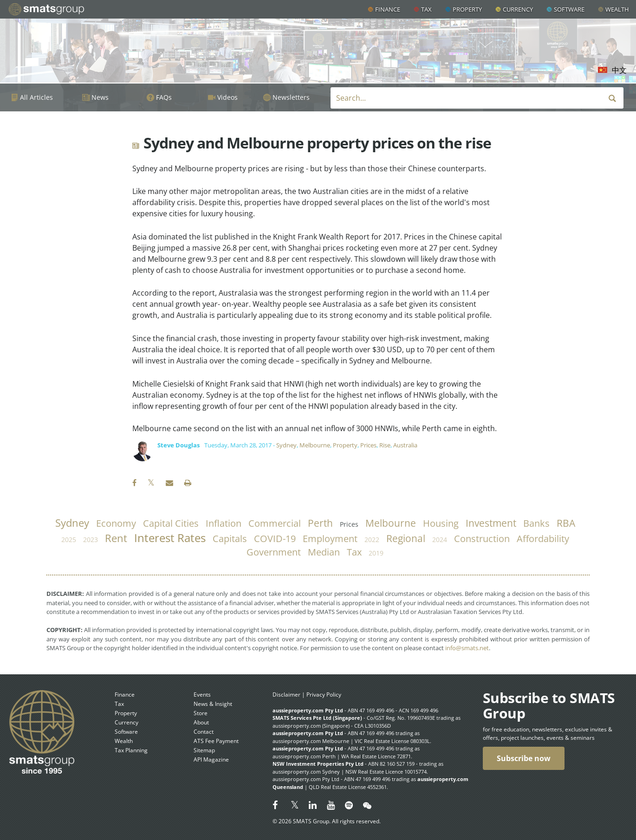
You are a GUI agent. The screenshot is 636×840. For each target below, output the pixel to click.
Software (569, 9)
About (201, 722)
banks (536, 523)
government (274, 552)
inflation (224, 523)
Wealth (617, 9)
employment (330, 539)
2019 (376, 553)
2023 (91, 540)
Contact (204, 732)
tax (354, 552)
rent (116, 538)
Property (467, 9)
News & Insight (213, 704)
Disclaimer (286, 695)
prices (349, 524)
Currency (518, 9)
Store (201, 713)
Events (202, 695)
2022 (372, 540)
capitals (230, 539)
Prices (368, 445)
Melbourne (315, 445)
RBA (566, 523)
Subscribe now (524, 758)
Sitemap (204, 750)
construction (482, 539)
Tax (426, 9)
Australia (405, 445)
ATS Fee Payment (216, 741)
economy (116, 523)
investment (491, 523)
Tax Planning (131, 750)
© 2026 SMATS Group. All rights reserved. (327, 821)
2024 (440, 540)
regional (406, 538)
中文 (619, 70)
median (324, 552)
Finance (388, 9)
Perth (320, 523)
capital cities (171, 523)
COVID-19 (275, 539)
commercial (275, 523)
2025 (69, 540)
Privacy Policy (324, 695)
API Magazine (211, 759)
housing (441, 523)
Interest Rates (170, 538)
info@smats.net (467, 648)
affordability (543, 539)
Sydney (286, 445)
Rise (385, 445)
